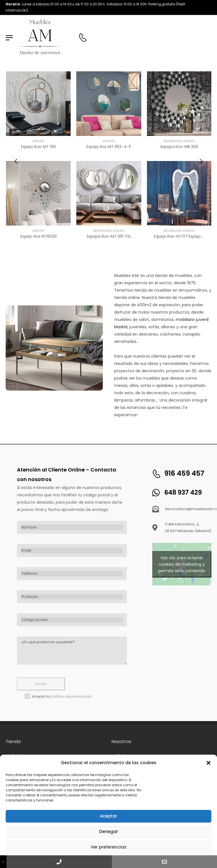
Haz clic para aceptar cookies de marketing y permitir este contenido (182, 564)
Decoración (102, 231)
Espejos (38, 141)
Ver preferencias (109, 847)
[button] (209, 763)
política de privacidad (71, 696)
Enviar (41, 684)
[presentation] (16, 161)
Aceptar (108, 816)
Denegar (109, 831)
